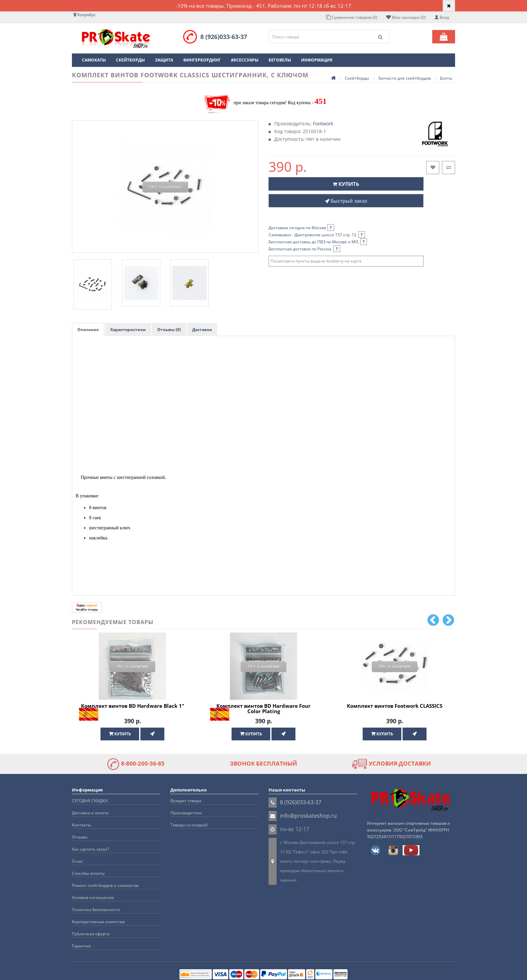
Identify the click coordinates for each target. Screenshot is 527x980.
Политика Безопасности (96, 910)
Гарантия (81, 946)
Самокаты (94, 60)
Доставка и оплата (90, 813)
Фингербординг (202, 60)
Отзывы (80, 837)
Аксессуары (245, 60)
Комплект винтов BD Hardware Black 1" (133, 706)
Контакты (81, 825)
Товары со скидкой (189, 825)
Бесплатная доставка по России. (304, 249)
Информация (317, 60)
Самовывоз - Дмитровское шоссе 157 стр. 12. (317, 235)
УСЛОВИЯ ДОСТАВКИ (391, 763)
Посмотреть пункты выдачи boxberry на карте (316, 261)
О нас (77, 861)
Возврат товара (186, 801)
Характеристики (128, 330)
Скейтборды (130, 60)
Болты (446, 78)
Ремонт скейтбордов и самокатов (105, 885)
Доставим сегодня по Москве (301, 228)
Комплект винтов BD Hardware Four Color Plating (263, 709)
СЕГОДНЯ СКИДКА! (90, 801)
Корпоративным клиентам (98, 922)
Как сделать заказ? (90, 849)
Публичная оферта (91, 934)
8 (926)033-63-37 (224, 37)
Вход (442, 17)
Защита (164, 60)
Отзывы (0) (169, 330)
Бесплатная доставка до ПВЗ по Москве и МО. (318, 242)
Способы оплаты (88, 873)
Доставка (202, 330)
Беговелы (280, 60)
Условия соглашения (93, 897)
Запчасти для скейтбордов (404, 78)
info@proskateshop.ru (308, 816)
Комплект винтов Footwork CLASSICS (395, 706)
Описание (88, 330)
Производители (186, 813)
